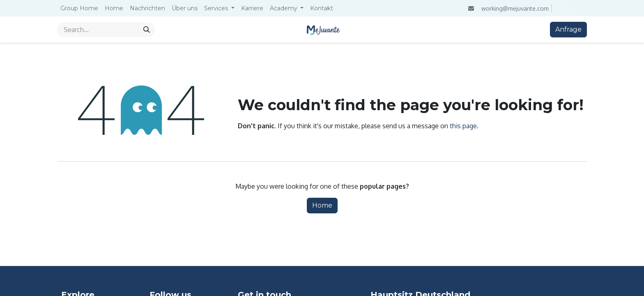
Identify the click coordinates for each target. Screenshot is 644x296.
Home (322, 205)
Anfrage (568, 29)
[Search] (147, 30)
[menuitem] (79, 8)
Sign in (571, 8)
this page (463, 126)
